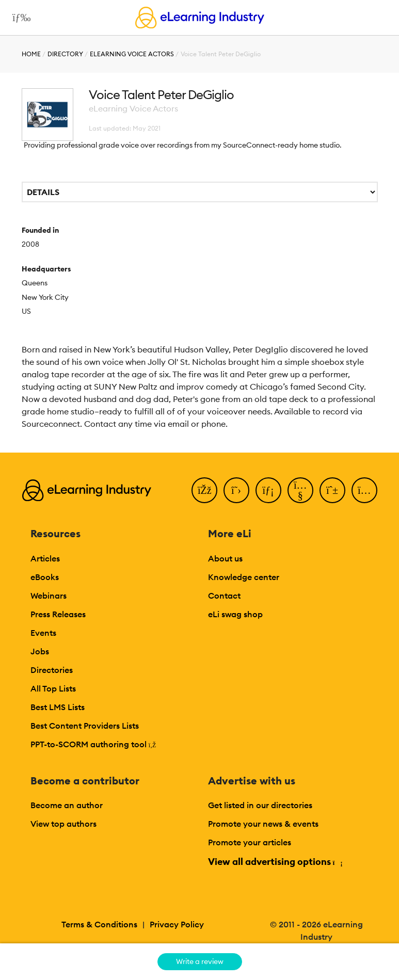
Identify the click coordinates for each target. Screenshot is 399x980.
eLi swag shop (235, 614)
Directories (52, 670)
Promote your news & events (263, 824)
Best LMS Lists (58, 707)
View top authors (63, 824)
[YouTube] (300, 490)
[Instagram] (364, 490)
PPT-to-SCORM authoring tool (93, 744)
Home (31, 54)
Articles (45, 558)
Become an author (67, 805)
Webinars (49, 596)
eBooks (45, 577)
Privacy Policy (177, 924)
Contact (224, 596)
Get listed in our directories (260, 805)
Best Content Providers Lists (85, 726)
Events (43, 633)
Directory (65, 54)
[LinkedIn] (268, 490)
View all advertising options (275, 862)
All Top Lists (53, 688)
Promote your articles (250, 842)
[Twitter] (236, 490)
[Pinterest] (332, 490)
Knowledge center (244, 577)
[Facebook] (204, 490)
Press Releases (58, 614)
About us (225, 558)
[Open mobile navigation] (19, 18)
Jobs (40, 651)
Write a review (200, 961)
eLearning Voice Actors (132, 54)
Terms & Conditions (99, 924)
